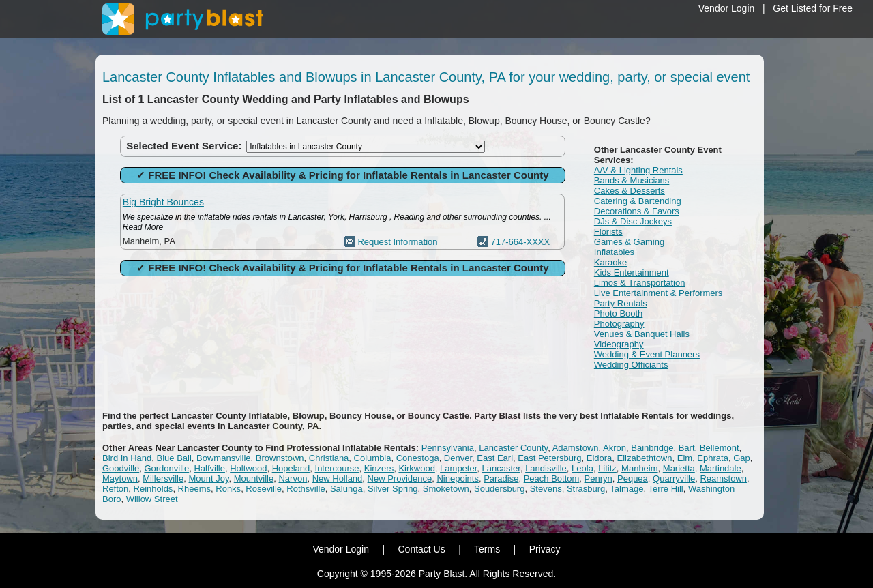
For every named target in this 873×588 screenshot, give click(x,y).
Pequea (633, 479)
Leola (582, 468)
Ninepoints (457, 479)
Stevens (546, 489)
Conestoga (418, 458)
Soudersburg (499, 489)
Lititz (607, 468)
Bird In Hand (127, 458)
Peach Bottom (552, 479)
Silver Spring (393, 489)
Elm (685, 458)
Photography (619, 324)
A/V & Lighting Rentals (638, 170)
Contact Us (421, 549)
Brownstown (280, 458)
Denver (458, 458)
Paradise (501, 479)
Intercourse (337, 468)
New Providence (400, 479)
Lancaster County (513, 448)
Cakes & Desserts (630, 191)
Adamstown (576, 448)
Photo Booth (619, 313)
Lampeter (458, 468)
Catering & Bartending (638, 201)
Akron (615, 448)
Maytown (120, 479)
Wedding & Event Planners (647, 354)
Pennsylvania (448, 448)
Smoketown (446, 489)
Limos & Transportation (640, 283)
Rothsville (306, 489)
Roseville (264, 489)
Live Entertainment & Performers (659, 293)
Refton (115, 489)
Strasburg (586, 489)
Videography (619, 344)
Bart (687, 448)
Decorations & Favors (637, 211)
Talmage (626, 489)
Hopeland (291, 468)
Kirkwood (416, 468)
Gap (742, 458)
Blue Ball (174, 458)
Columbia (373, 458)
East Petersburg (549, 458)
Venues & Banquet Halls (642, 334)
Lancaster (501, 468)
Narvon (293, 479)
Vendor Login (727, 8)
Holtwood (248, 468)
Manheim (639, 468)
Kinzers (379, 468)
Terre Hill (665, 489)
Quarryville (674, 479)
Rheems (194, 489)
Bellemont (720, 448)
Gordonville (166, 468)
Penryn (598, 479)
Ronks (228, 489)
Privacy (545, 549)
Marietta (679, 468)
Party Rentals (621, 303)
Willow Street (152, 499)
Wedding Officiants (631, 365)
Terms (487, 549)
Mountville (254, 479)
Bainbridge (652, 448)
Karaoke (610, 262)
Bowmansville (223, 458)
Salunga (346, 489)
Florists (608, 232)
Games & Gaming (629, 242)
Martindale (721, 468)
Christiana (329, 458)
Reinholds (153, 489)
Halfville (209, 468)
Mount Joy (208, 479)
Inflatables (614, 252)
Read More (143, 227)
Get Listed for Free (813, 8)
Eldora (600, 458)
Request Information (397, 242)
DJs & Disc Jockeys (633, 221)
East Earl (495, 458)
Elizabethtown (645, 458)
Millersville (163, 479)
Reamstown (723, 479)
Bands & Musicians (632, 180)
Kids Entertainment (632, 273)
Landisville (546, 468)
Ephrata (713, 458)
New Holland (338, 479)
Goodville (121, 468)
